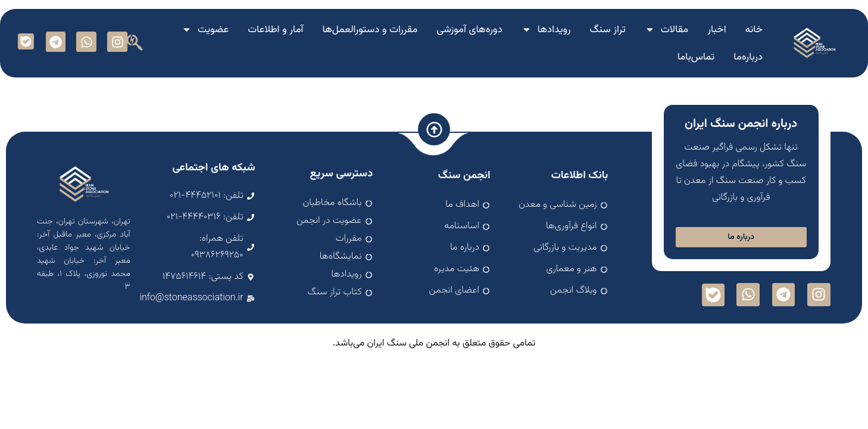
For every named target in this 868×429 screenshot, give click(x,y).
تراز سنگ (608, 30)
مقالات (667, 29)
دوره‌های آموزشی (469, 30)
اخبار (717, 30)
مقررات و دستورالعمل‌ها (370, 30)
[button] (135, 42)
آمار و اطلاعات (275, 30)
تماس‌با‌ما (696, 57)
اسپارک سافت (434, 352)
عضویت (205, 29)
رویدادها (546, 29)
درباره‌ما (748, 57)
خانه (754, 30)
